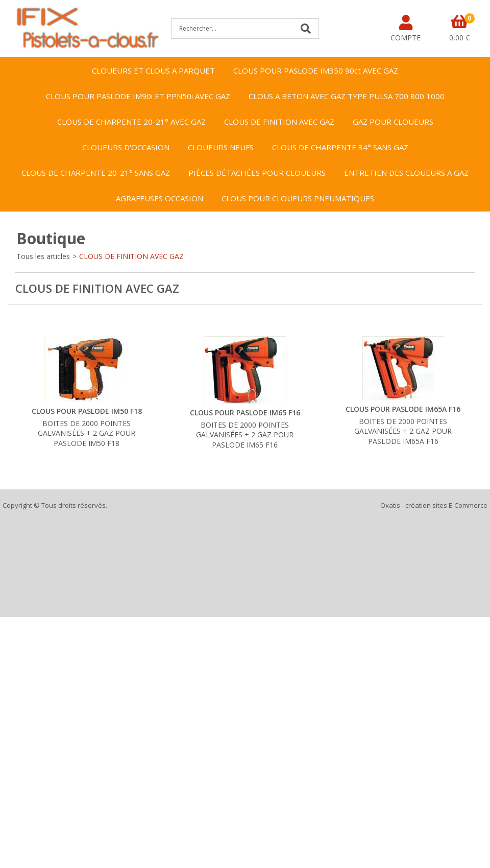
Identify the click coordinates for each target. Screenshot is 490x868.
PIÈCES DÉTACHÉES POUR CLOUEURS (257, 173)
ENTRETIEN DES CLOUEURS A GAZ (406, 173)
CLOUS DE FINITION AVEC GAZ (279, 122)
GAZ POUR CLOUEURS (393, 122)
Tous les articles (43, 256)
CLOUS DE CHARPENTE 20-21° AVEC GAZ (131, 122)
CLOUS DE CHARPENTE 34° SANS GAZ (340, 147)
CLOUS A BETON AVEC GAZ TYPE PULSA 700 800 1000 (347, 96)
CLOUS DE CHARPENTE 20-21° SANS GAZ (96, 173)
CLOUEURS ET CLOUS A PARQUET (153, 71)
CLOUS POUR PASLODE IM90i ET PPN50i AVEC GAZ (138, 96)
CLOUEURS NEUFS (221, 147)
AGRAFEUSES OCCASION (160, 198)
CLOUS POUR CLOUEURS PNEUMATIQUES (298, 198)
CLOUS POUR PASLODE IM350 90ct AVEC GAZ (316, 71)
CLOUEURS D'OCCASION (126, 147)
